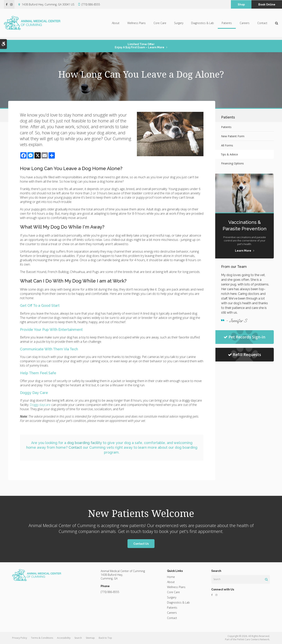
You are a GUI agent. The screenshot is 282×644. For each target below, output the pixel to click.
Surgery (179, 24)
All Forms (227, 145)
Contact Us (141, 544)
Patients (227, 24)
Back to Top (105, 638)
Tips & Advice (230, 154)
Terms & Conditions (42, 638)
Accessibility (64, 638)
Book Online (267, 4)
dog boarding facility (85, 443)
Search (78, 638)
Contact (262, 24)
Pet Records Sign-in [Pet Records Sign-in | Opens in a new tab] (244, 337)
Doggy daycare (40, 405)
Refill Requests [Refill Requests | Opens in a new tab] (244, 355)
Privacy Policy (20, 638)
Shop (241, 4)
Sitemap (90, 638)
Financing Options (232, 163)
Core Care (160, 24)
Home (171, 577)
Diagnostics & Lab (202, 24)
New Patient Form (233, 136)
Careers (245, 24)
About (116, 24)
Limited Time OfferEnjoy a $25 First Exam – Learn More (140, 46)
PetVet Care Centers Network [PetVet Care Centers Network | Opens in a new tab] (253, 639)
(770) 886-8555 (91, 4)
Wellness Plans (136, 24)
